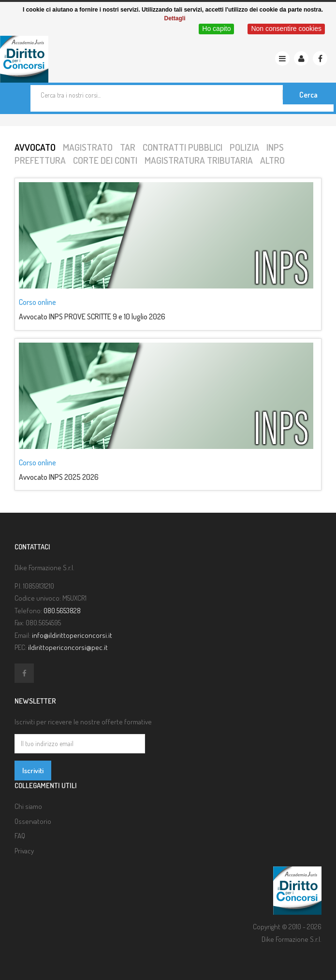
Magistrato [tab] (88, 147)
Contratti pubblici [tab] (183, 147)
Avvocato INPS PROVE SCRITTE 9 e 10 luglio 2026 (92, 317)
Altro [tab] (272, 160)
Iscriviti (33, 771)
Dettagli (175, 18)
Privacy (24, 851)
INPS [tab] (275, 147)
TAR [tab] (128, 147)
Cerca (308, 95)
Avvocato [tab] (35, 147)
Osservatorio (33, 821)
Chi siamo (28, 806)
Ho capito (216, 29)
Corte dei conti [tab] (105, 160)
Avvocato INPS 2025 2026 (59, 477)
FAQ (20, 836)
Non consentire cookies (286, 29)
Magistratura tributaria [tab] (199, 160)
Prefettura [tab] (40, 160)
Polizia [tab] (244, 147)
